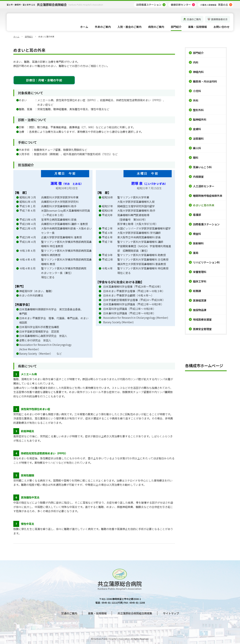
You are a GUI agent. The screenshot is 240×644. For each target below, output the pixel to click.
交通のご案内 (194, 19)
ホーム (16, 37)
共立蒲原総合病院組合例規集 (135, 613)
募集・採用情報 (97, 613)
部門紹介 (29, 37)
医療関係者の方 (219, 19)
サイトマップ (171, 613)
